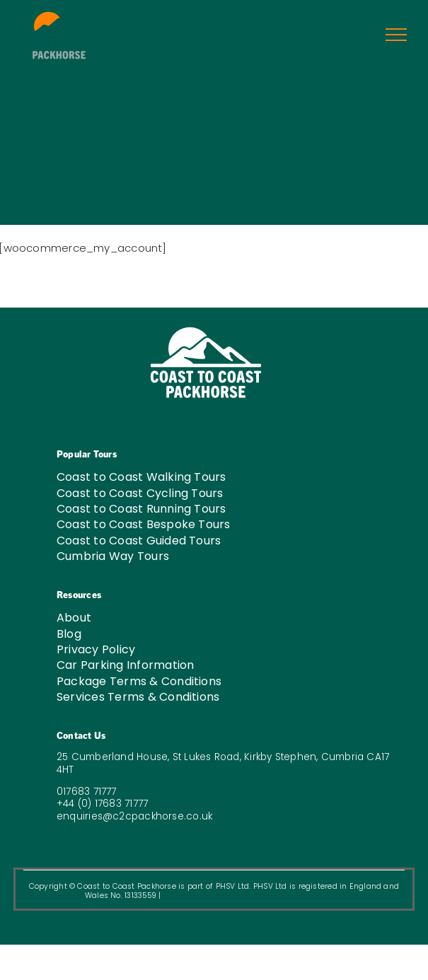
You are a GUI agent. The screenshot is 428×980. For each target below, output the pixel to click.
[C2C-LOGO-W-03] (206, 331)
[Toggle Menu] (397, 35)
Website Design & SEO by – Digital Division (253, 896)
